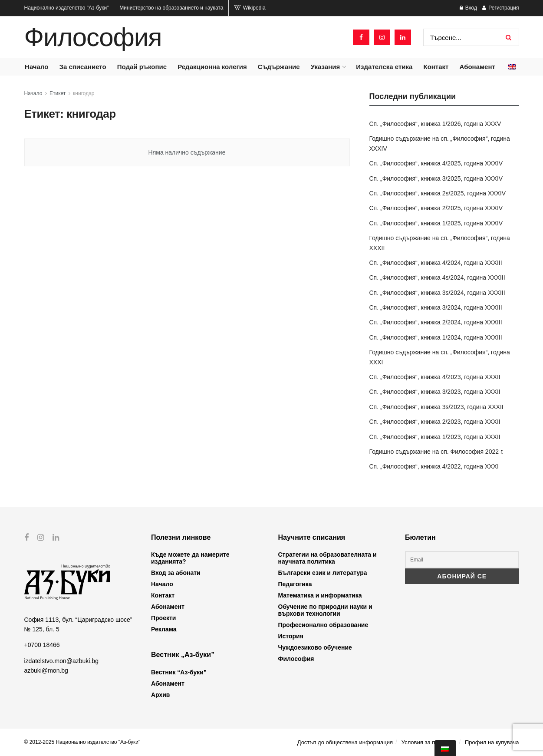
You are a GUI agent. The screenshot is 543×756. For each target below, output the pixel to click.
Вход (468, 8)
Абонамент (477, 67)
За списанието (83, 67)
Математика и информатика (320, 595)
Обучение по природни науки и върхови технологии (325, 610)
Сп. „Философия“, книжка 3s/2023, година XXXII (436, 407)
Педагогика (295, 584)
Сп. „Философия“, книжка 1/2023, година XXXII (435, 437)
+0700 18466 (42, 645)
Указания (325, 67)
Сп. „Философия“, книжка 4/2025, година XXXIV (436, 163)
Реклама (164, 629)
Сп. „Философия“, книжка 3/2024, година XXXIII (436, 307)
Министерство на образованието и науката (171, 8)
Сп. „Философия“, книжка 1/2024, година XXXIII (436, 337)
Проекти (163, 618)
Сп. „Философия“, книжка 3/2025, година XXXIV (436, 178)
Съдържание (279, 67)
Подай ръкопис (142, 67)
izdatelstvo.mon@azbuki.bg (61, 660)
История (291, 636)
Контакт (436, 67)
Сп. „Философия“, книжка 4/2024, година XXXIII (436, 263)
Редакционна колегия (212, 67)
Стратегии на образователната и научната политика (327, 558)
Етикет (58, 93)
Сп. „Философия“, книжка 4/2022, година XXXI (434, 466)
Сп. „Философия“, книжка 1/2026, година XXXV (435, 124)
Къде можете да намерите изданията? (190, 558)
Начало (36, 67)
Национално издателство (67, 8)
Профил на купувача (492, 742)
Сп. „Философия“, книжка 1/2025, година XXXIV (436, 223)
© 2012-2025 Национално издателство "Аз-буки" (82, 742)
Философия (93, 37)
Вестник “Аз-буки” (179, 672)
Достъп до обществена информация (345, 742)
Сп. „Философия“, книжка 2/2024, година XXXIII (436, 322)
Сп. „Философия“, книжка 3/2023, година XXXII (435, 392)
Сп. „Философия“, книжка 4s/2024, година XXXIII (437, 277)
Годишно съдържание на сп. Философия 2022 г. (437, 452)
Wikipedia (250, 8)
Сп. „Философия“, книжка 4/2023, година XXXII (435, 377)
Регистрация (500, 8)
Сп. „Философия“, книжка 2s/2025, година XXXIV (438, 193)
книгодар (84, 93)
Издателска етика (384, 67)
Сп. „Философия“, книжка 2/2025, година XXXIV (436, 208)
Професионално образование (323, 625)
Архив (160, 695)
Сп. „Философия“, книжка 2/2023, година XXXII (435, 422)
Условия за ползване (429, 742)
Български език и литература (323, 573)
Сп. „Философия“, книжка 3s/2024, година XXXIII (437, 293)
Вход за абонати (176, 573)
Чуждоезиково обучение (315, 647)
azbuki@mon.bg (46, 670)
